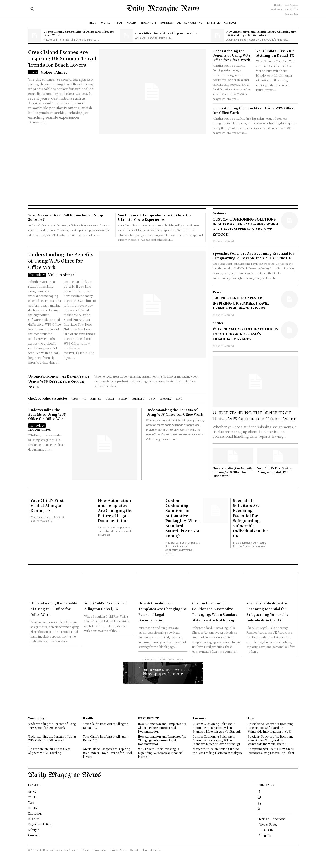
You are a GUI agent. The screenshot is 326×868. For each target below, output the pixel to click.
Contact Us (266, 836)
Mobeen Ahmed (54, 72)
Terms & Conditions (272, 824)
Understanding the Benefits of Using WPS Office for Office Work (79, 33)
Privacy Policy (268, 830)
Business (219, 213)
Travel (33, 72)
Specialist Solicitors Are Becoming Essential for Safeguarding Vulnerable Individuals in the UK (253, 256)
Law (251, 718)
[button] (32, 9)
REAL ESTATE (148, 718)
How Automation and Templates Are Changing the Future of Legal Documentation (261, 33)
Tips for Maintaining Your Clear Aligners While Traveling (49, 751)
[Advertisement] (163, 169)
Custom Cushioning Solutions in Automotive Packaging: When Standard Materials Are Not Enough (245, 227)
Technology (37, 275)
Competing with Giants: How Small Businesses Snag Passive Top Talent (271, 751)
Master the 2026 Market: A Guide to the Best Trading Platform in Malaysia (218, 751)
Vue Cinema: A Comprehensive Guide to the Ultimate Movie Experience (155, 217)
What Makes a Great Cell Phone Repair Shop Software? (66, 217)
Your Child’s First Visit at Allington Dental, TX (166, 33)
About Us (265, 841)
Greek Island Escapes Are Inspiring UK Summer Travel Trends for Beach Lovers (62, 58)
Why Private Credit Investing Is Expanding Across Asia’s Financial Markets (245, 334)
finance (218, 323)
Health (88, 718)
